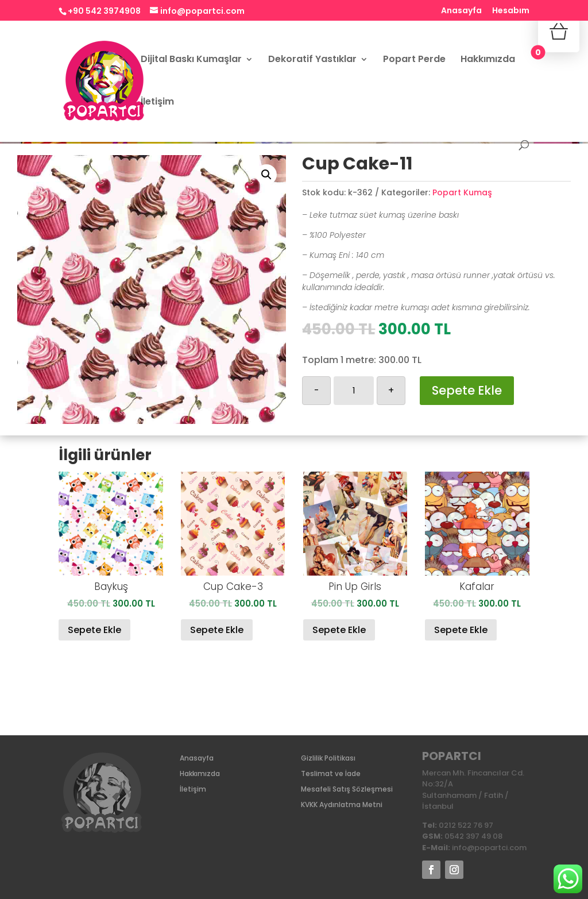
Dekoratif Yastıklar (312, 60)
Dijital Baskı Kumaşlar (191, 60)
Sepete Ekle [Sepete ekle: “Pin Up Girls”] (339, 630)
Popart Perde (414, 60)
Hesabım (511, 11)
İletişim (157, 103)
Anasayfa (461, 11)
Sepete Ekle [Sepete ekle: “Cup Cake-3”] (217, 630)
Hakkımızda (488, 60)
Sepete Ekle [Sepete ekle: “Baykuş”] (94, 630)
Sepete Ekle (467, 390)
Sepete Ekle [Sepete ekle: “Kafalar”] (461, 630)
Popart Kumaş (462, 192)
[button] (266, 175)
